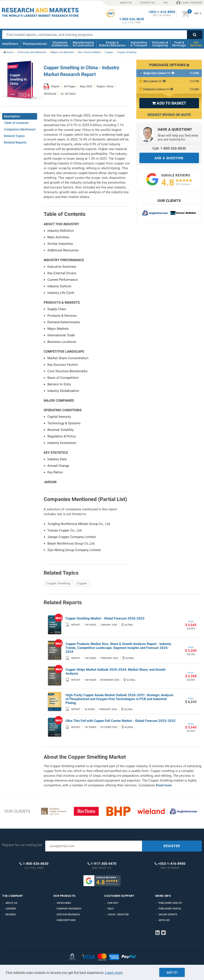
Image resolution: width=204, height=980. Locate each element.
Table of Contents (16, 123)
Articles (164, 920)
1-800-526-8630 (132, 19)
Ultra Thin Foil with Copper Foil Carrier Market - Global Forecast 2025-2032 (121, 721)
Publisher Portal (170, 909)
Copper (82, 583)
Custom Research (68, 915)
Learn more (114, 973)
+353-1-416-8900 (162, 12)
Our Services (196, 44)
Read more (164, 785)
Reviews (11, 915)
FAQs (111, 909)
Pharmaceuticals (35, 44)
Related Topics (14, 136)
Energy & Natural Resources (112, 44)
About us (11, 903)
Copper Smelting (58, 583)
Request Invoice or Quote (169, 115)
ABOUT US (126, 3)
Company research (69, 909)
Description (12, 116)
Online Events (168, 915)
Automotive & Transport (139, 44)
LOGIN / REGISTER (189, 3)
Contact (113, 903)
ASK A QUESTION (169, 158)
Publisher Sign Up (170, 903)
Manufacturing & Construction (83, 44)
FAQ (166, 3)
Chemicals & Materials (60, 44)
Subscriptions (66, 920)
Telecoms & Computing (160, 44)
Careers (11, 909)
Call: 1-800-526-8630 (169, 148)
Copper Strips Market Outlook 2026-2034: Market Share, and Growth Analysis (116, 672)
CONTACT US (148, 3)
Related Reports (15, 142)
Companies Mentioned (20, 129)
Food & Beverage (179, 44)
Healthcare (10, 44)
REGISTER (172, 846)
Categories (64, 903)
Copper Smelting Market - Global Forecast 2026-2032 (105, 618)
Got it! (172, 973)
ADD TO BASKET (169, 103)
